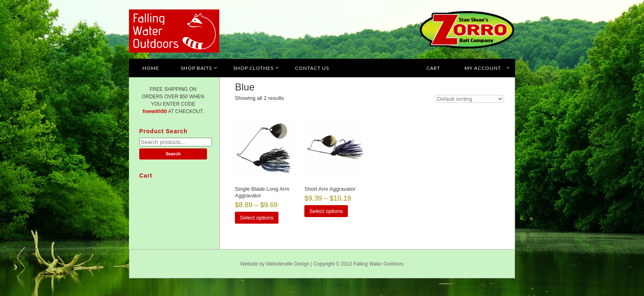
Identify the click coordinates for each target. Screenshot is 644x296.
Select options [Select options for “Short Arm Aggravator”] (326, 211)
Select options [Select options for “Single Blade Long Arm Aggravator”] (257, 218)
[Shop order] (469, 99)
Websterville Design (288, 264)
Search (173, 154)
